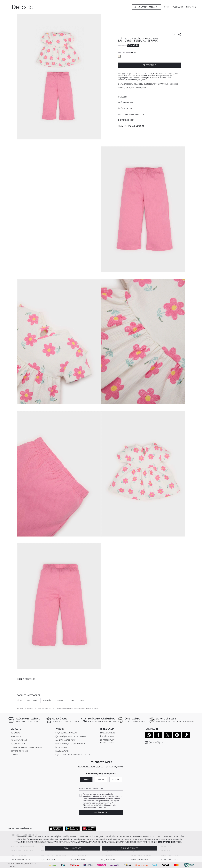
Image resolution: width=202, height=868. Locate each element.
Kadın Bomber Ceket (171, 860)
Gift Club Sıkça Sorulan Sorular (71, 744)
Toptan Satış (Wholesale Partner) (27, 748)
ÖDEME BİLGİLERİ (126, 120)
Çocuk (116, 780)
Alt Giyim (47, 700)
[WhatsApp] (149, 735)
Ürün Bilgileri (125, 108)
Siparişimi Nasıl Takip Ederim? (71, 737)
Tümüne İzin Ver (129, 848)
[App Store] (56, 829)
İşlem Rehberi (62, 748)
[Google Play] (72, 829)
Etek (82, 700)
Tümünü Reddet (73, 848)
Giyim (19, 700)
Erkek (101, 780)
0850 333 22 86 (107, 743)
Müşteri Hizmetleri (109, 740)
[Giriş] (166, 7)
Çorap (72, 700)
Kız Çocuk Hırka (108, 860)
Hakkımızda (16, 737)
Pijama (60, 700)
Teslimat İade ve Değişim (131, 126)
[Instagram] (177, 735)
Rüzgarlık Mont (48, 860)
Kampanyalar (62, 751)
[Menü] (7, 7)
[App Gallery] (89, 829)
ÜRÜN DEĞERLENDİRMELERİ (131, 114)
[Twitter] (168, 735)
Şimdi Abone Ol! (101, 812)
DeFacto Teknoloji (19, 751)
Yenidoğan (32, 700)
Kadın (86, 779)
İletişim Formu (107, 737)
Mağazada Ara (126, 103)
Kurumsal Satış (18, 744)
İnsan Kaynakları (19, 740)
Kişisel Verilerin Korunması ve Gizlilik (73, 755)
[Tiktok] (186, 735)
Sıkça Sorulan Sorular (66, 733)
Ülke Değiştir (156, 743)
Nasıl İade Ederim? (65, 740)
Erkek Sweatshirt (140, 860)
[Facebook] (158, 735)
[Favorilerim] (177, 7)
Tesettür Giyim (78, 860)
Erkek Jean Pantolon (20, 860)
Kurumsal (15, 733)
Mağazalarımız (107, 733)
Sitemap (14, 755)
